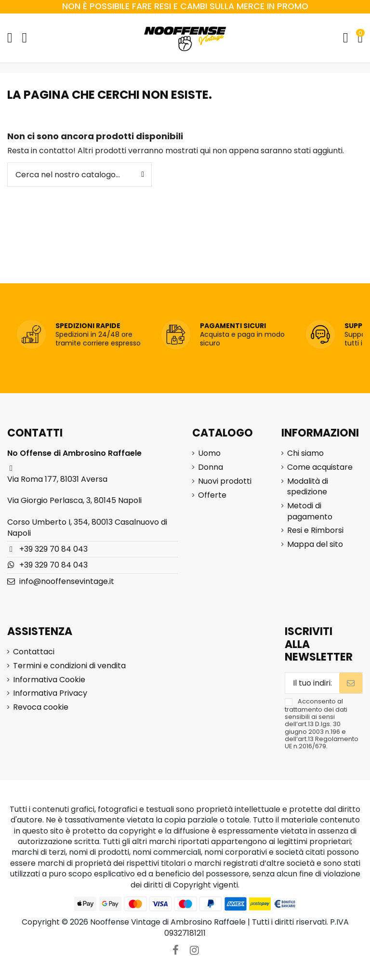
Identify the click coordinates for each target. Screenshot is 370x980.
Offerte (212, 495)
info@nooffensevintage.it (67, 581)
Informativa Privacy (50, 693)
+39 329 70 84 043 (53, 549)
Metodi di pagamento (310, 511)
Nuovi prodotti (225, 481)
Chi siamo (305, 453)
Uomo (209, 453)
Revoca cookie (41, 707)
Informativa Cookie (49, 680)
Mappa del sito (315, 544)
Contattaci (34, 652)
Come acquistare (320, 467)
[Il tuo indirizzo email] (312, 683)
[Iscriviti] (351, 683)
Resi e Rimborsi (315, 530)
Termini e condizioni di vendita (69, 666)
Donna (211, 467)
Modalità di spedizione (308, 487)
